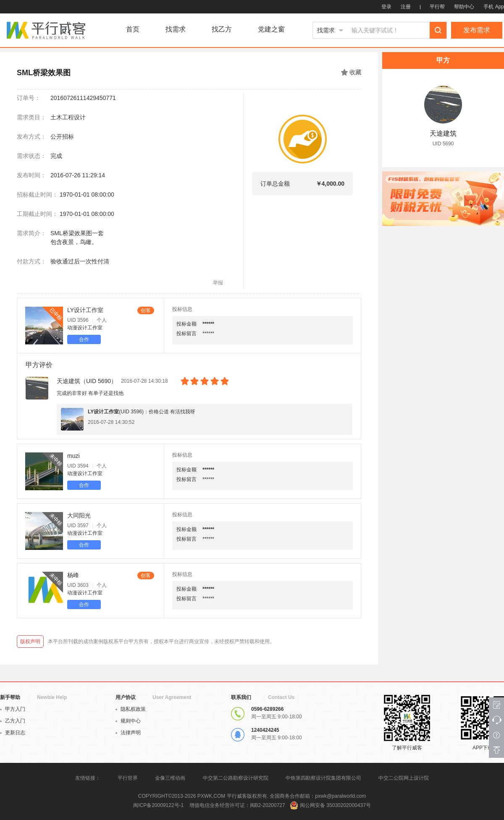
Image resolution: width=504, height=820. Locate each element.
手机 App (494, 7)
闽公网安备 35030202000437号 (335, 805)
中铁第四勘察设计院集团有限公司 (323, 778)
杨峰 (73, 575)
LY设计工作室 (85, 310)
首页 (133, 29)
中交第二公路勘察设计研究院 (236, 778)
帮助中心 (464, 7)
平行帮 (437, 7)
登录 (386, 7)
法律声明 (128, 733)
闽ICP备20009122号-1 (158, 805)
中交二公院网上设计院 (404, 778)
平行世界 (128, 778)
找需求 (176, 29)
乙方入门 (13, 721)
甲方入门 (13, 709)
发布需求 (477, 30)
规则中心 (128, 721)
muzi (73, 456)
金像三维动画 (170, 778)
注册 (406, 7)
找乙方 (222, 29)
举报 (218, 283)
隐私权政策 (131, 709)
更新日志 (13, 733)
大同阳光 (79, 515)
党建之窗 (271, 29)
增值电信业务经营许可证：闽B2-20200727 (237, 805)
